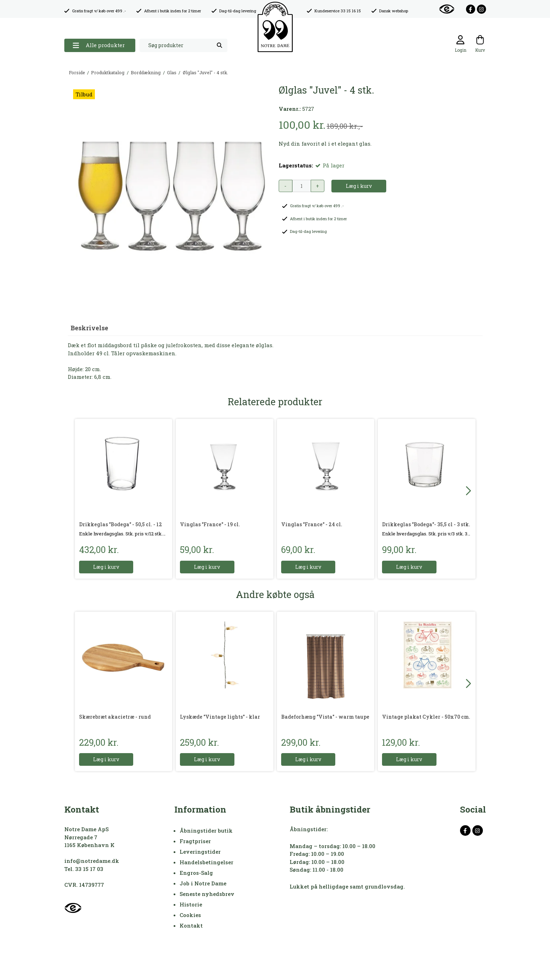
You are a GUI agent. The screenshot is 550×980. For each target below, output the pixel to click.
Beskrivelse (89, 328)
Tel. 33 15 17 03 (84, 869)
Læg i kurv (106, 567)
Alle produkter (99, 45)
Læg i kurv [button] (359, 186)
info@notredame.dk (92, 861)
